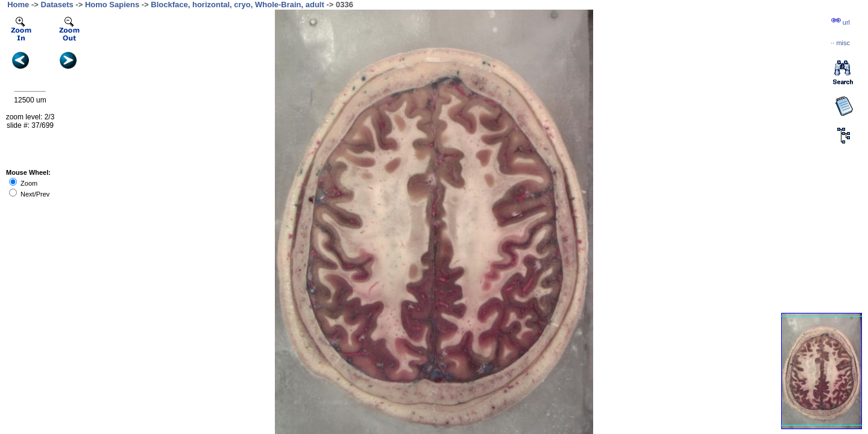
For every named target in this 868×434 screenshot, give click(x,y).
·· (840, 43)
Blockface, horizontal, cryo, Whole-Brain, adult (237, 5)
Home (18, 5)
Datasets (57, 5)
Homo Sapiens (112, 5)
